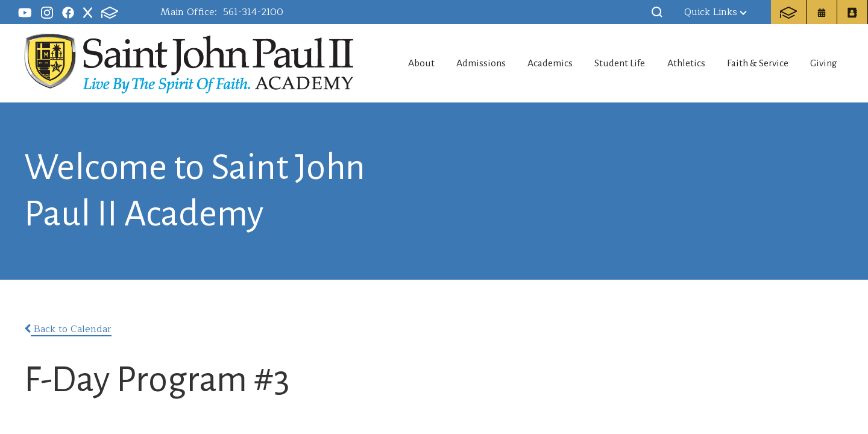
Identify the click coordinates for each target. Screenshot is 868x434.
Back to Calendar (68, 329)
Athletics (677, 63)
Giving (826, 63)
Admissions (455, 63)
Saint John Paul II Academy (184, 62)
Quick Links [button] (715, 12)
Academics (530, 63)
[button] (657, 12)
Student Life (605, 63)
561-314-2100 (253, 12)
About (390, 63)
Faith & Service (754, 63)
